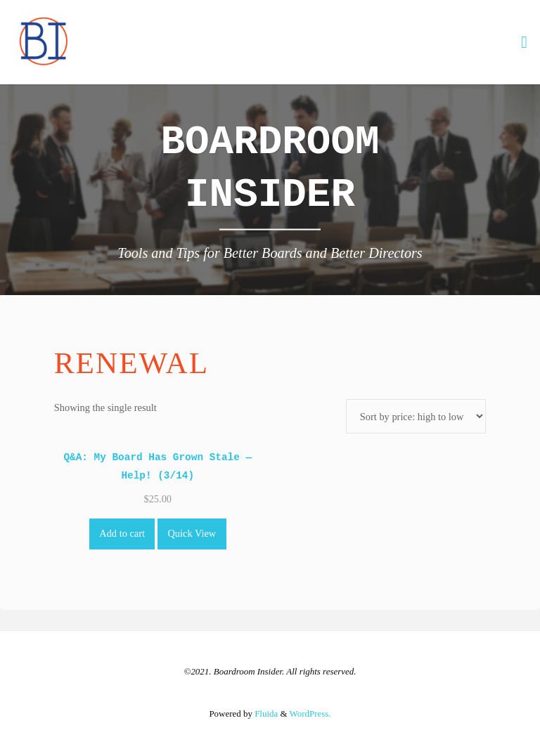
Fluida (265, 713)
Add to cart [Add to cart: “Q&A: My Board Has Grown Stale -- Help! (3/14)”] (122, 533)
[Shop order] (416, 416)
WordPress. (310, 713)
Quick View (192, 533)
